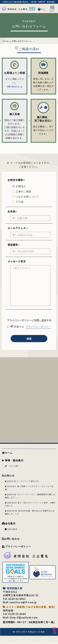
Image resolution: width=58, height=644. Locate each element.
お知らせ (8, 476)
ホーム (7, 453)
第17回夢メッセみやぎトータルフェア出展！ (29, 488)
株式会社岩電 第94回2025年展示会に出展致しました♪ (30, 513)
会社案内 (9, 524)
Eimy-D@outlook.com (24, 618)
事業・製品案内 (13, 461)
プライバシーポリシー (16, 547)
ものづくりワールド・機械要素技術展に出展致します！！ (30, 496)
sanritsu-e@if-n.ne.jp (23, 603)
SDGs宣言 (11, 530)
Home (6, 41)
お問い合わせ (11, 539)
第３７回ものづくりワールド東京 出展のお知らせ (30, 505)
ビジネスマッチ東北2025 (22, 482)
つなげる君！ (12, 466)
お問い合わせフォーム (15, 95)
